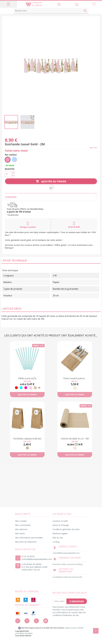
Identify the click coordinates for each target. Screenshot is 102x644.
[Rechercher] (51, 11)
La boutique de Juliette (24, 633)
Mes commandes (23, 525)
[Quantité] (8, 174)
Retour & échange (61, 525)
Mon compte (21, 521)
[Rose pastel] (30, 388)
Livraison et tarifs (60, 521)
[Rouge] (16, 388)
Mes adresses (21, 529)
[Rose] (8, 160)
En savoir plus (13, 215)
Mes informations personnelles (29, 538)
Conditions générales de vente (66, 529)
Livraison (51, 197)
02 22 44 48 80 (74, 225)
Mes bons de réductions (26, 542)
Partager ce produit (28, 225)
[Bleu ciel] (15, 160)
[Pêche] (35, 388)
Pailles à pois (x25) (27, 378)
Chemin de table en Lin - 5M (75, 439)
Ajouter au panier (51, 182)
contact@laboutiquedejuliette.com (37, 559)
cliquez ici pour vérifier (74, 628)
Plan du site (58, 538)
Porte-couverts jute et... (75, 378)
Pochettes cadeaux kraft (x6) (27, 439)
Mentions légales (60, 533)
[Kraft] (27, 448)
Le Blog (56, 542)
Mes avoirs (20, 533)
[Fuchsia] (26, 388)
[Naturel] (75, 388)
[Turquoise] (21, 388)
